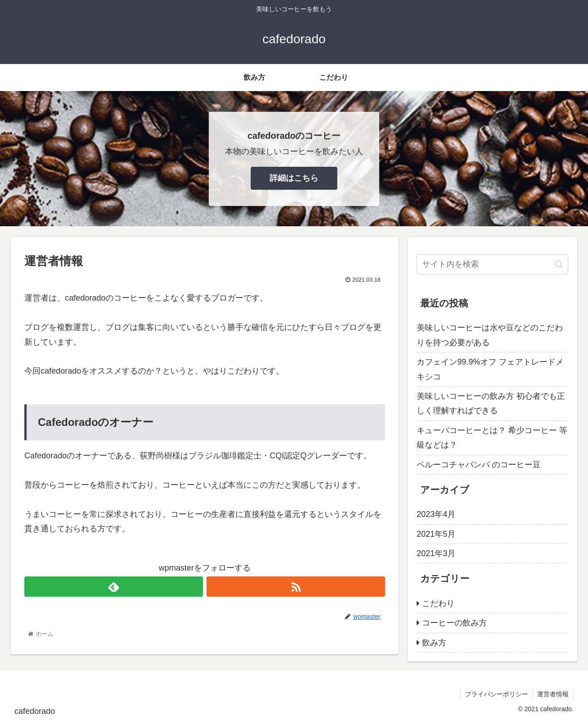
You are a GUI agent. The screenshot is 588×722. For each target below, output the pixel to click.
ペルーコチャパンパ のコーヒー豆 (479, 465)
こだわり (438, 603)
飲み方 (434, 643)
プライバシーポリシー (496, 694)
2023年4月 (436, 514)
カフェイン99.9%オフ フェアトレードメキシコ (490, 369)
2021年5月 (436, 534)
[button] (559, 264)
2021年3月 (436, 553)
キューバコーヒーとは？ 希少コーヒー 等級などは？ (492, 438)
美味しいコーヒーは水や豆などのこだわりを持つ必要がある (490, 335)
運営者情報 (553, 694)
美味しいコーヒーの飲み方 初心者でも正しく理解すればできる (491, 403)
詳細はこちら (294, 178)
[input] (492, 264)
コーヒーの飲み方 (455, 623)
